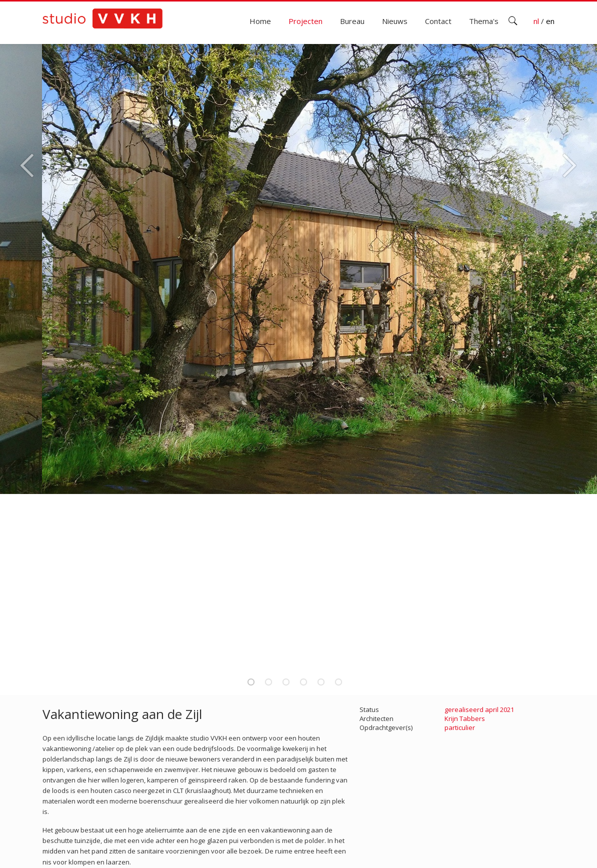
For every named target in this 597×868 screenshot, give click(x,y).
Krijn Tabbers (465, 718)
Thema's (484, 21)
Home (260, 21)
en (550, 21)
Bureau (352, 21)
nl (537, 21)
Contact (438, 21)
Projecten (305, 21)
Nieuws (395, 21)
